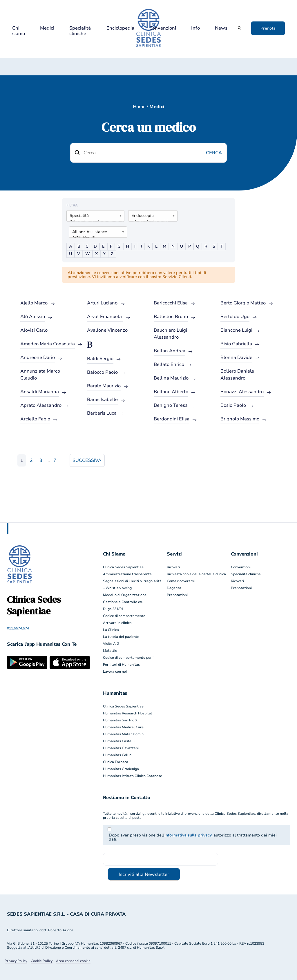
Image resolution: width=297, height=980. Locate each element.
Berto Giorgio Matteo (243, 303)
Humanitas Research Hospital (127, 713)
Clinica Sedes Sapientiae (123, 567)
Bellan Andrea (170, 351)
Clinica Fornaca (116, 762)
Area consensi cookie (73, 961)
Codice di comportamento (124, 616)
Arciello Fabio (35, 419)
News (221, 28)
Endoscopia (151, 216)
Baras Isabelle (102, 400)
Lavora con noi (115, 672)
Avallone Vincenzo (107, 330)
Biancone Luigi (236, 330)
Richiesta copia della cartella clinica (196, 574)
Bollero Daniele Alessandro (237, 375)
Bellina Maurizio (171, 378)
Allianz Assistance (96, 232)
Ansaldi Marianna (40, 392)
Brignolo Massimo (240, 419)
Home (139, 107)
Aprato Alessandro (41, 405)
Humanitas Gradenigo (121, 769)
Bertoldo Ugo (235, 317)
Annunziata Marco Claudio (40, 375)
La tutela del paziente (121, 637)
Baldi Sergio (100, 359)
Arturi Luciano (102, 303)
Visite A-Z (111, 644)
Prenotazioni (177, 595)
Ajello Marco (34, 303)
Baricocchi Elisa (171, 303)
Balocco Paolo (102, 372)
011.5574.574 (18, 628)
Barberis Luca (102, 413)
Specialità (93, 216)
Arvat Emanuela (105, 317)
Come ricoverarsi (181, 581)
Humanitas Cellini (118, 755)
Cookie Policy (42, 961)
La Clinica (111, 630)
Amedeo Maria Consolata (48, 344)
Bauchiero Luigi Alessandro (170, 334)
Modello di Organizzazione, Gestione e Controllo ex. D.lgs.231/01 (125, 602)
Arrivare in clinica (117, 623)
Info (195, 28)
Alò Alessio (33, 317)
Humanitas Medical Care (123, 727)
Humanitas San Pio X (120, 720)
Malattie (110, 651)
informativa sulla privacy (188, 835)
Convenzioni (163, 28)
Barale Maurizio (104, 386)
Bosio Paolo (233, 405)
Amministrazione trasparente (127, 574)
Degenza (174, 588)
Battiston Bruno (171, 317)
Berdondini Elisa (172, 419)
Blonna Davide (236, 357)
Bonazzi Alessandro (242, 392)
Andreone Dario (38, 357)
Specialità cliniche (80, 31)
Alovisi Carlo (34, 330)
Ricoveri (173, 567)
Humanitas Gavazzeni (121, 748)
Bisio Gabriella (236, 344)
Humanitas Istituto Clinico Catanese (133, 776)
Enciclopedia (120, 28)
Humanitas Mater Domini (124, 734)
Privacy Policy (16, 961)
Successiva (87, 460)
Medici (47, 28)
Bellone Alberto (171, 392)
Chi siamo (19, 31)
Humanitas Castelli (119, 741)
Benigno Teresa (171, 405)
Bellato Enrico (169, 364)
